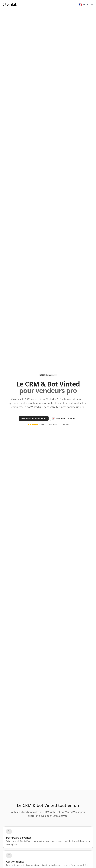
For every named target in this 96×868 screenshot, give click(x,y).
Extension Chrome (64, 418)
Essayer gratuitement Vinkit (34, 418)
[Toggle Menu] (92, 4)
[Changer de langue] (84, 4)
